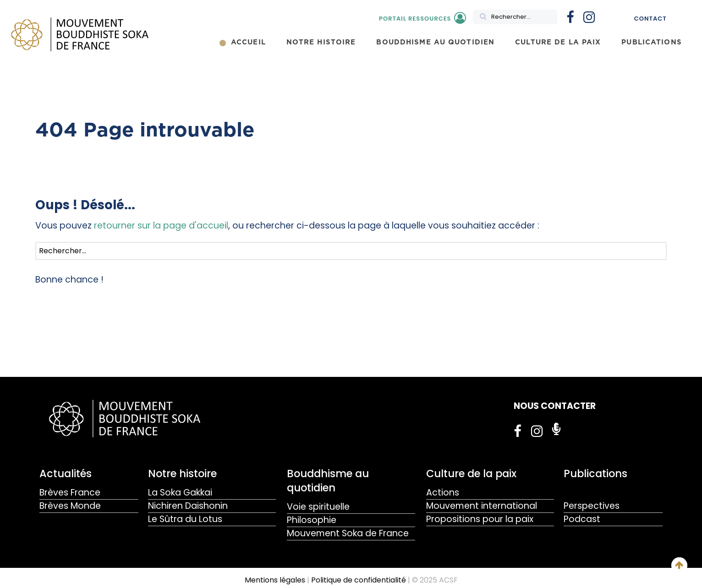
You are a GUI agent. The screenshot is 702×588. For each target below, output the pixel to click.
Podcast (582, 519)
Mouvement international (482, 506)
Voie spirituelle (318, 507)
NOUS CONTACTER (555, 406)
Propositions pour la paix (480, 519)
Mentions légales (275, 580)
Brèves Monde (70, 506)
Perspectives (592, 506)
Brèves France (70, 493)
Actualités (66, 474)
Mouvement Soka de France (348, 533)
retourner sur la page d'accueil (161, 226)
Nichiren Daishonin (188, 506)
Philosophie (312, 520)
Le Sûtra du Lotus (185, 519)
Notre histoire (182, 474)
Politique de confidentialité (359, 580)
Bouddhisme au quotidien (328, 481)
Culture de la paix (471, 474)
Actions (443, 493)
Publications (595, 474)
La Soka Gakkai (180, 493)
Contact (650, 19)
